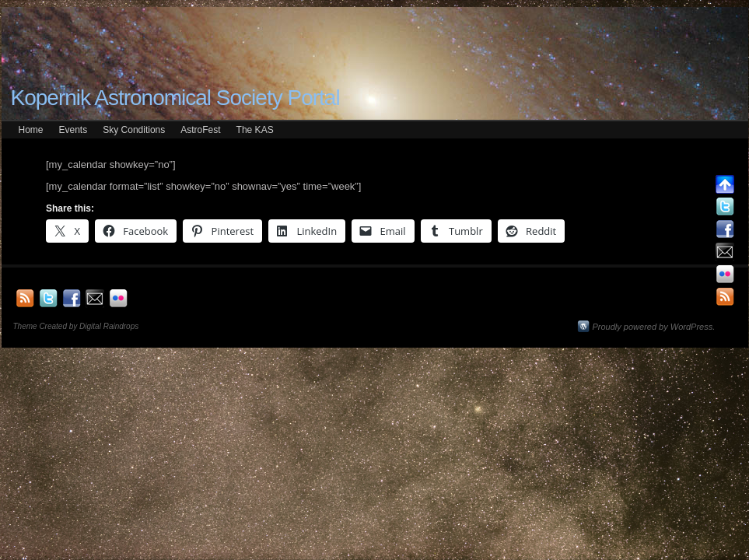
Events (73, 130)
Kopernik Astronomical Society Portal (175, 98)
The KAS (255, 130)
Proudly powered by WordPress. (654, 327)
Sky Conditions (134, 130)
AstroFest (200, 130)
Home (31, 130)
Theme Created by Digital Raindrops (76, 326)
